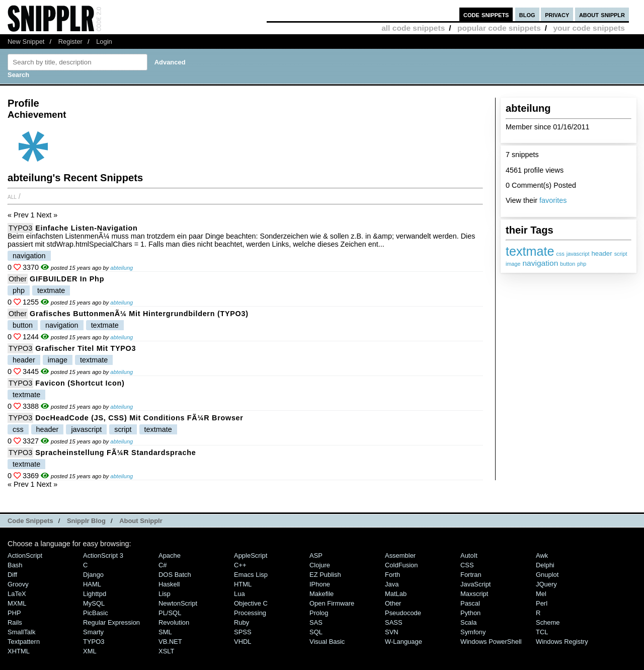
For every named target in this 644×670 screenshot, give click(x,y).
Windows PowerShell (491, 642)
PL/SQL (170, 613)
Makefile (321, 594)
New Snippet (26, 42)
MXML (17, 603)
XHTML (19, 651)
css (560, 254)
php (582, 264)
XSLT (166, 651)
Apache (170, 555)
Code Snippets (30, 521)
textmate (530, 251)
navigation (540, 263)
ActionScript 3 (103, 555)
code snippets (486, 14)
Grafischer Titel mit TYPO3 (86, 348)
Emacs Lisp (251, 575)
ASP (316, 555)
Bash (15, 565)
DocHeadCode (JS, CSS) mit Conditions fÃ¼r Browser (139, 418)
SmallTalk (21, 632)
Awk (542, 555)
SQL (316, 632)
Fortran (471, 575)
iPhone (320, 584)
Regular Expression (111, 622)
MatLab (396, 594)
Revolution (174, 622)
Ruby (242, 622)
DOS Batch (175, 575)
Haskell (169, 584)
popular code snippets (499, 28)
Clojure (320, 565)
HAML (92, 584)
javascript (578, 254)
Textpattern (24, 642)
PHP (14, 613)
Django (93, 575)
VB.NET (170, 642)
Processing (250, 613)
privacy (557, 14)
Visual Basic (327, 642)
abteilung (122, 268)
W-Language (404, 642)
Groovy (18, 584)
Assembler (400, 555)
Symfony (473, 632)
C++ (240, 565)
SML (165, 632)
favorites (553, 200)
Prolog (319, 613)
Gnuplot (547, 575)
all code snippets (413, 28)
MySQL (94, 603)
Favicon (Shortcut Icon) (80, 383)
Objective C (251, 603)
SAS (316, 622)
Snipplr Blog (86, 521)
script (621, 254)
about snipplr (602, 14)
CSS (467, 565)
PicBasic (96, 613)
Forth (392, 575)
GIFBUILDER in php (67, 279)
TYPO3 (20, 228)
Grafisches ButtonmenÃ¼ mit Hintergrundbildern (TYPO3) (139, 314)
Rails (15, 622)
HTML (243, 584)
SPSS (243, 632)
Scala (468, 622)
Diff (12, 575)
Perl (542, 603)
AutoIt (469, 555)
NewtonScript (178, 603)
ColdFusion (401, 565)
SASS (394, 622)
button (568, 264)
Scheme (548, 622)
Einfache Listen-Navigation (86, 228)
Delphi (545, 565)
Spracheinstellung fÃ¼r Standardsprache (115, 453)
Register (70, 42)
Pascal (470, 603)
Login (104, 42)
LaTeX (17, 594)
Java (392, 584)
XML (90, 651)
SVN (392, 632)
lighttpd (95, 594)
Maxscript (474, 594)
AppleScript (251, 555)
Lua (239, 594)
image (513, 264)
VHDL (243, 642)
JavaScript (475, 584)
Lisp (165, 594)
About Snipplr (141, 521)
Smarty (93, 632)
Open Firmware (332, 603)
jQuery (546, 584)
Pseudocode (403, 613)
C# (163, 565)
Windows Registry (562, 642)
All (12, 196)
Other (18, 279)
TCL (542, 632)
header (601, 253)
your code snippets (589, 28)
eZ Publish (325, 575)
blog (527, 14)
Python (470, 613)
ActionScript (25, 555)
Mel (541, 594)
